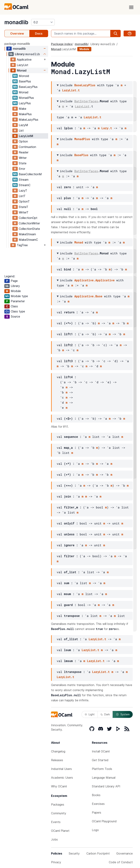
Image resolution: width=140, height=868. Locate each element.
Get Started (100, 760)
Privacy (56, 862)
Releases (57, 760)
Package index (62, 44)
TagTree (22, 245)
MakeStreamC (28, 240)
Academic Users (62, 778)
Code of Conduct (121, 862)
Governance (125, 853)
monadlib (16, 22)
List (21, 130)
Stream (24, 180)
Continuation (27, 147)
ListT (22, 196)
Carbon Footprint (98, 853)
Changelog (58, 751)
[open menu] (131, 7)
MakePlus (25, 114)
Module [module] (84, 49)
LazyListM (26, 136)
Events (56, 822)
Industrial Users (61, 769)
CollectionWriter (29, 223)
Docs (39, 33)
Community (59, 813)
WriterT (24, 212)
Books (96, 795)
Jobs (54, 839)
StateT (24, 207)
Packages (58, 804)
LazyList (23, 65)
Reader (24, 152)
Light (90, 714)
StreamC (25, 185)
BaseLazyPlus (28, 87)
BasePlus (25, 81)
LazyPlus (25, 103)
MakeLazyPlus (29, 120)
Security (74, 853)
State (23, 163)
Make (23, 109)
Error (22, 169)
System (123, 714)
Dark (105, 714)
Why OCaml (59, 786)
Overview (17, 33)
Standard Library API (106, 786)
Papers (97, 812)
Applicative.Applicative (95, 280)
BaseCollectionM (30, 174)
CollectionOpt (28, 218)
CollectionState (29, 229)
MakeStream (27, 234)
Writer (23, 158)
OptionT (24, 201)
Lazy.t (107, 128)
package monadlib (17, 44)
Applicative (24, 60)
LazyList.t (71, 90)
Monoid (24, 76)
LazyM (23, 125)
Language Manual (104, 778)
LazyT (23, 191)
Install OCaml (101, 751)
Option (23, 141)
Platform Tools (102, 769)
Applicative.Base (88, 296)
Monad (22, 70)
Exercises (98, 804)
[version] (43, 22)
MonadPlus (26, 98)
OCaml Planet (60, 831)
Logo (95, 830)
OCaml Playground (104, 821)
